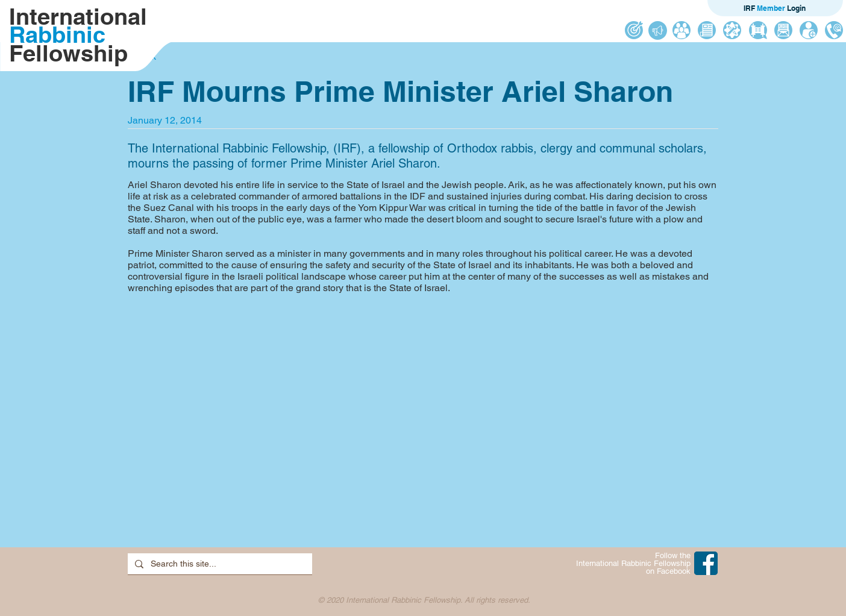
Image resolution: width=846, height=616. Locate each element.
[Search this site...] (219, 564)
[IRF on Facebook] (706, 563)
